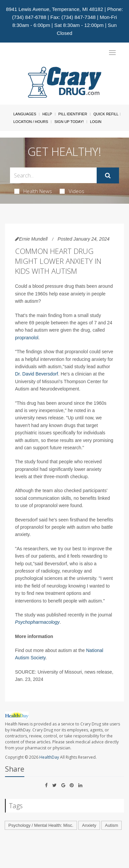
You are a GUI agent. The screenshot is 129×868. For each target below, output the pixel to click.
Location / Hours (31, 122)
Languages (25, 114)
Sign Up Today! (69, 122)
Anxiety (89, 825)
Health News (33, 191)
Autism (112, 825)
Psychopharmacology (37, 622)
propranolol (27, 338)
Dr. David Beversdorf (36, 374)
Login (96, 122)
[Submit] (108, 175)
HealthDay (49, 757)
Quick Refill (106, 114)
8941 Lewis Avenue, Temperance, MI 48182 (54, 9)
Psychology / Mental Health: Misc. (41, 825)
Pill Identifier (73, 114)
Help (47, 114)
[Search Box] (53, 175)
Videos (72, 191)
